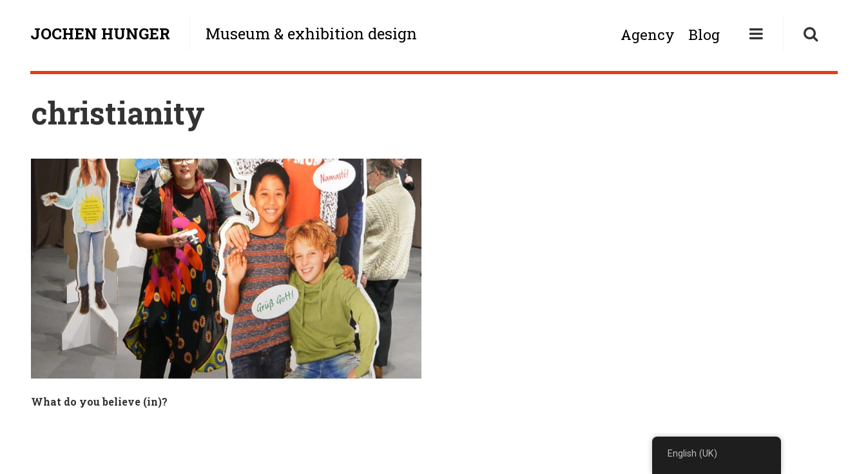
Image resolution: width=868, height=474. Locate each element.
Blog (704, 35)
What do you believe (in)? (99, 401)
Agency (648, 35)
